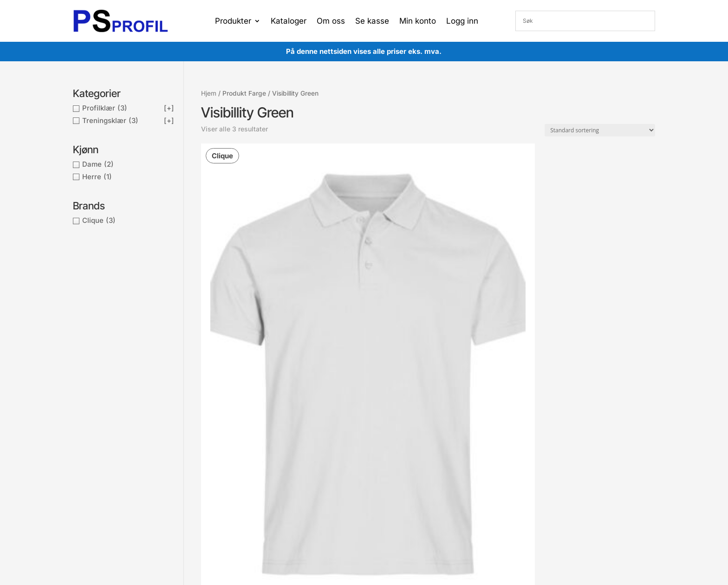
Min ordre (324, 454)
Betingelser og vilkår (230, 441)
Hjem (209, 93)
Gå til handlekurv (334, 468)
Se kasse (372, 22)
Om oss (331, 22)
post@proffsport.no (120, 454)
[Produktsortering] (600, 130)
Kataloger (289, 22)
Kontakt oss (217, 469)
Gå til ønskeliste (333, 482)
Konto (318, 440)
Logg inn (462, 22)
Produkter (233, 22)
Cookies (211, 455)
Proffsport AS (382, 525)
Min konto (418, 22)
